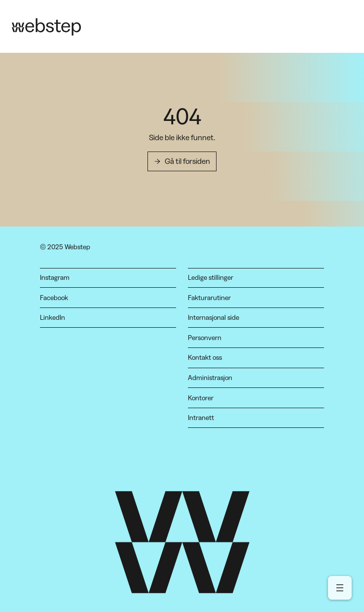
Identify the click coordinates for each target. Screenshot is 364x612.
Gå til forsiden (187, 161)
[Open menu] (340, 588)
